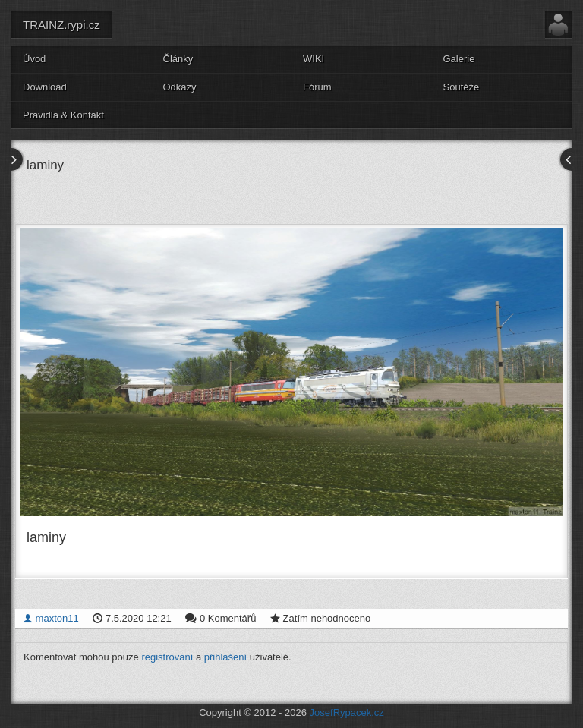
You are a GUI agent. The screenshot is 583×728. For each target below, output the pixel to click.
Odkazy (180, 87)
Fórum (317, 87)
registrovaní (167, 657)
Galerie (459, 59)
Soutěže (462, 87)
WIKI (314, 59)
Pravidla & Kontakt (63, 115)
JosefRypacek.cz (347, 712)
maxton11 (51, 618)
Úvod (34, 59)
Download (45, 87)
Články (178, 59)
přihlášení (225, 657)
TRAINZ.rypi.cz (61, 25)
